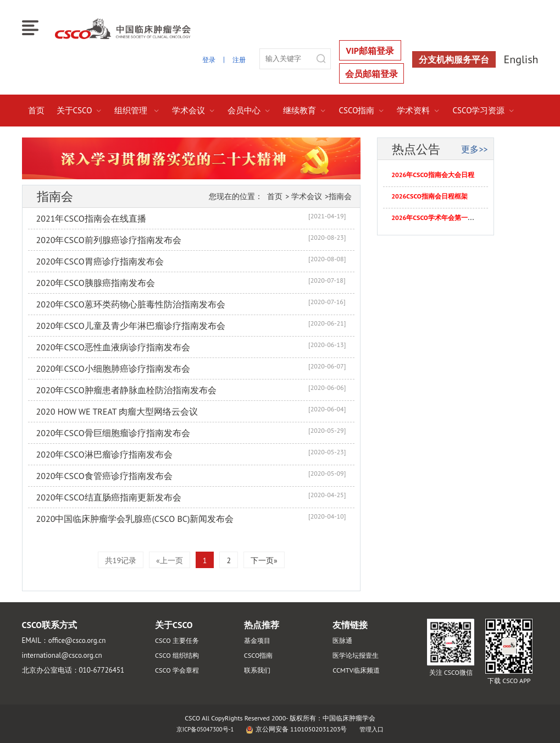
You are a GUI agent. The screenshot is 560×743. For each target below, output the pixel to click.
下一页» (264, 560)
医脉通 (343, 640)
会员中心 (249, 110)
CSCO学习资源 (484, 110)
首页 (36, 110)
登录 (207, 59)
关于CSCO (80, 110)
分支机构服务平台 (454, 59)
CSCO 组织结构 (179, 655)
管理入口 (375, 729)
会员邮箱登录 (372, 74)
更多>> (474, 149)
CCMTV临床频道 (357, 670)
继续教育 (305, 110)
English (521, 59)
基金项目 (258, 640)
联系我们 (258, 670)
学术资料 (418, 110)
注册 (239, 59)
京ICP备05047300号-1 (204, 729)
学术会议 (194, 110)
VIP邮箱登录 (370, 51)
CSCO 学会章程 (179, 670)
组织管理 (137, 110)
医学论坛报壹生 (357, 655)
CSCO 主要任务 (179, 640)
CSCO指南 (362, 110)
